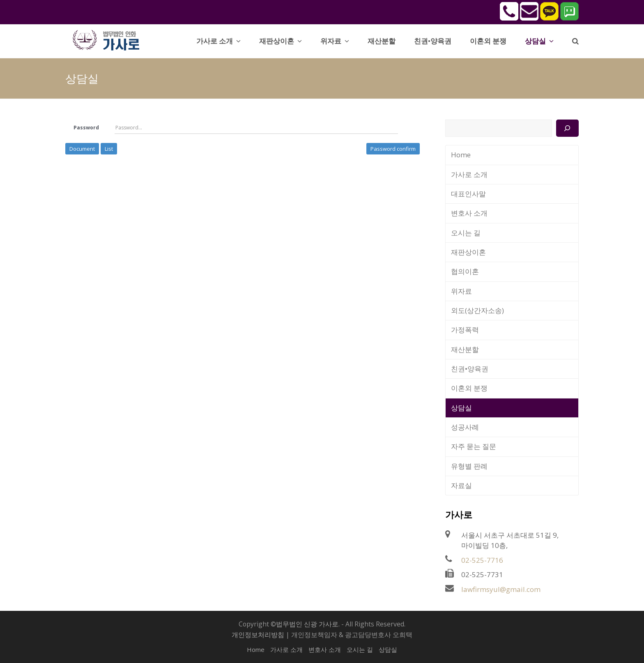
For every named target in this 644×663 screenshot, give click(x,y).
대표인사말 (468, 194)
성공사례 (465, 427)
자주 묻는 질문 (474, 446)
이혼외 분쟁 (469, 388)
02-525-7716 (482, 560)
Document (82, 149)
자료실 (461, 485)
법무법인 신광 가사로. (308, 624)
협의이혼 (465, 271)
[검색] (567, 128)
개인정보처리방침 (258, 635)
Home (461, 155)
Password (86, 128)
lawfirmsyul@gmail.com (501, 589)
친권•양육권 (470, 369)
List (109, 149)
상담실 (461, 408)
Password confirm (393, 149)
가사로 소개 (469, 174)
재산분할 (465, 349)
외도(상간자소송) (477, 310)
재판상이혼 (468, 252)
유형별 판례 (469, 466)
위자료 (461, 291)
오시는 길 (466, 233)
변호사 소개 (469, 213)
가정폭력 (465, 330)
